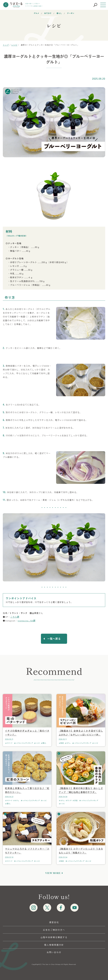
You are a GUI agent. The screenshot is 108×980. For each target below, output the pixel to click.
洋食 (76, 800)
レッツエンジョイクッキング (24, 743)
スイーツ (9, 743)
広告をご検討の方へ (54, 930)
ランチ (69, 800)
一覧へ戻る (54, 639)
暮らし (59, 13)
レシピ (38, 743)
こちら (14, 617)
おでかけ (48, 13)
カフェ (68, 743)
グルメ (36, 13)
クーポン (71, 13)
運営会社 (54, 922)
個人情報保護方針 (54, 945)
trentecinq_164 (25, 621)
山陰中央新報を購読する (54, 937)
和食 (62, 743)
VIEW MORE (53, 873)
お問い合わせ (54, 952)
